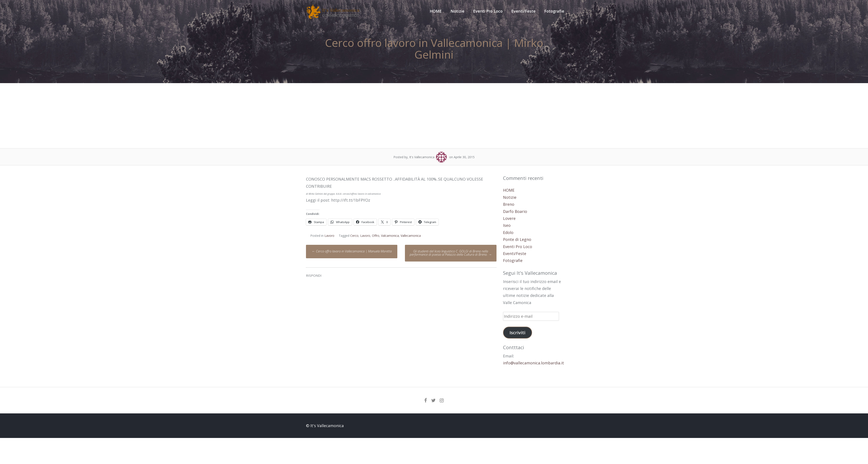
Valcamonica (390, 236)
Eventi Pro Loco (488, 11)
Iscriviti (517, 332)
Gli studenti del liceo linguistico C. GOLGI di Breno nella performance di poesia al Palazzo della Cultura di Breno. (451, 253)
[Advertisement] (434, 116)
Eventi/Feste (523, 11)
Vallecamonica (411, 236)
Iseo (507, 225)
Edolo (508, 232)
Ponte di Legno (517, 239)
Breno (509, 204)
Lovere (509, 218)
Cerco (354, 236)
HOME (436, 11)
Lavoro (329, 236)
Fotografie (554, 11)
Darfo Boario (515, 211)
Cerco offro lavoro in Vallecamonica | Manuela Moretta (352, 251)
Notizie (457, 11)
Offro (376, 236)
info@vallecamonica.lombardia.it (533, 363)
